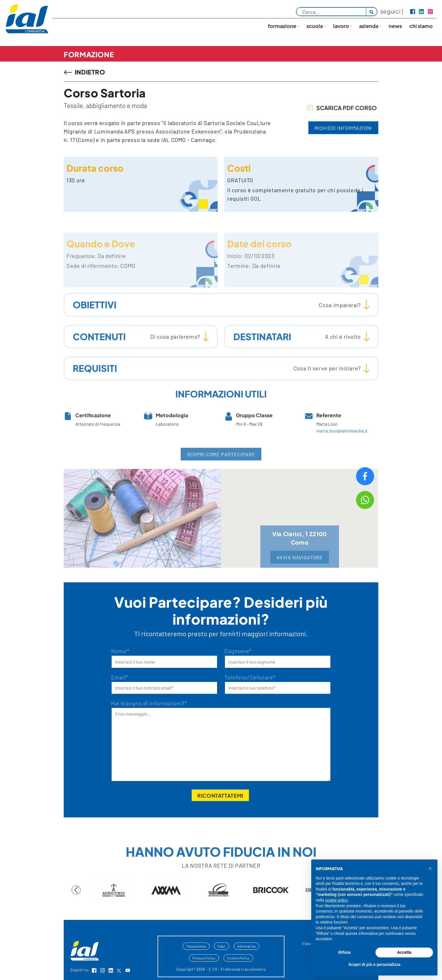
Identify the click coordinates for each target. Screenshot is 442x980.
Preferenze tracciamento (243, 969)
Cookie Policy (238, 958)
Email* (120, 677)
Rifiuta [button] (344, 952)
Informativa (247, 946)
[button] (430, 869)
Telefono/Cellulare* (250, 677)
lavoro (341, 26)
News (395, 26)
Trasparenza (196, 946)
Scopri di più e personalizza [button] (374, 964)
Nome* (120, 651)
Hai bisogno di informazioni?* (149, 703)
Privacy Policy (204, 958)
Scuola (315, 26)
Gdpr (222, 946)
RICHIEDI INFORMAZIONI (343, 128)
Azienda (369, 26)
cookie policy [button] (336, 900)
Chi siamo (421, 26)
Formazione (282, 26)
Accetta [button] (404, 952)
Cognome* (238, 651)
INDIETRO (85, 72)
